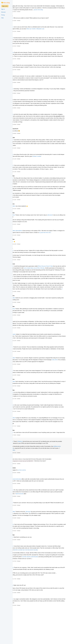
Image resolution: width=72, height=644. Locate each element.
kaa (19, 37)
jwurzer (20, 4)
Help (2, 18)
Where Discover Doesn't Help (55, 279)
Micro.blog (6, 3)
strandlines (21, 215)
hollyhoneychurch (23, 138)
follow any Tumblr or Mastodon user (52, 31)
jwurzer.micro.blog (22, 12)
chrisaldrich (21, 277)
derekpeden (21, 147)
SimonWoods (21, 498)
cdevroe (20, 18)
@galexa (20, 395)
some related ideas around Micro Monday (54, 281)
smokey (20, 470)
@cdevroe (20, 54)
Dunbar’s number (54, 166)
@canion (20, 368)
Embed (28, 13)
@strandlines (21, 226)
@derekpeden (21, 353)
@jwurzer (20, 20)
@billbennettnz (22, 479)
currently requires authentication (55, 591)
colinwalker (21, 187)
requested (28, 479)
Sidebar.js (29, 472)
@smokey (28, 509)
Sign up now (5, 6)
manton (20, 27)
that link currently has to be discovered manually (48, 584)
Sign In (3, 9)
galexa (20, 173)
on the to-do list (31, 500)
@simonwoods (21, 509)
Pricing (3, 15)
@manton (20, 96)
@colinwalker (21, 217)
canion (20, 162)
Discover (3, 12)
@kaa (19, 107)
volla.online (26, 384)
